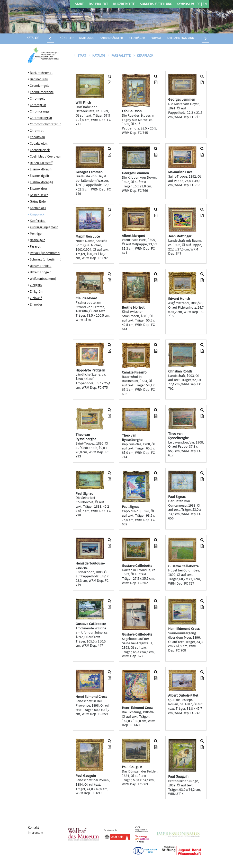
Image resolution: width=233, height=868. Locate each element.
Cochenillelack (40, 150)
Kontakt (33, 828)
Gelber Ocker (39, 195)
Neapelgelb (38, 240)
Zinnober (36, 305)
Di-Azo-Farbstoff (41, 163)
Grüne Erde (38, 202)
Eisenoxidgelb (39, 176)
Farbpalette (120, 56)
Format (156, 38)
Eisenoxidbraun (41, 170)
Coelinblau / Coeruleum (46, 157)
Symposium (186, 5)
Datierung (87, 38)
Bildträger (137, 38)
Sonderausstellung (156, 5)
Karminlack (38, 208)
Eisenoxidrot (38, 189)
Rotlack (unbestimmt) (45, 253)
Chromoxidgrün (41, 118)
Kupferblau (38, 221)
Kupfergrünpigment (44, 228)
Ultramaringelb (41, 273)
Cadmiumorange (42, 92)
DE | (199, 5)
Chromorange (40, 112)
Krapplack (37, 215)
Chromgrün (38, 105)
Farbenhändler (111, 38)
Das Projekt (98, 5)
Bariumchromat (41, 73)
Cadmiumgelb (40, 86)
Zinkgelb (36, 285)
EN (204, 5)
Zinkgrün (36, 292)
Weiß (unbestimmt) (43, 279)
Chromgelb (38, 99)
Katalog (33, 38)
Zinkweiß (36, 298)
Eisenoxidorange (41, 183)
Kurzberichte (124, 5)
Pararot (35, 247)
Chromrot (37, 131)
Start (79, 5)
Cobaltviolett (39, 144)
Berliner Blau (39, 80)
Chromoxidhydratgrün (46, 125)
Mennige (36, 234)
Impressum (35, 833)
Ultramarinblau (41, 266)
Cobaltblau (37, 137)
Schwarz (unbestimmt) (46, 260)
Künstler (67, 38)
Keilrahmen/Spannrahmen (186, 38)
